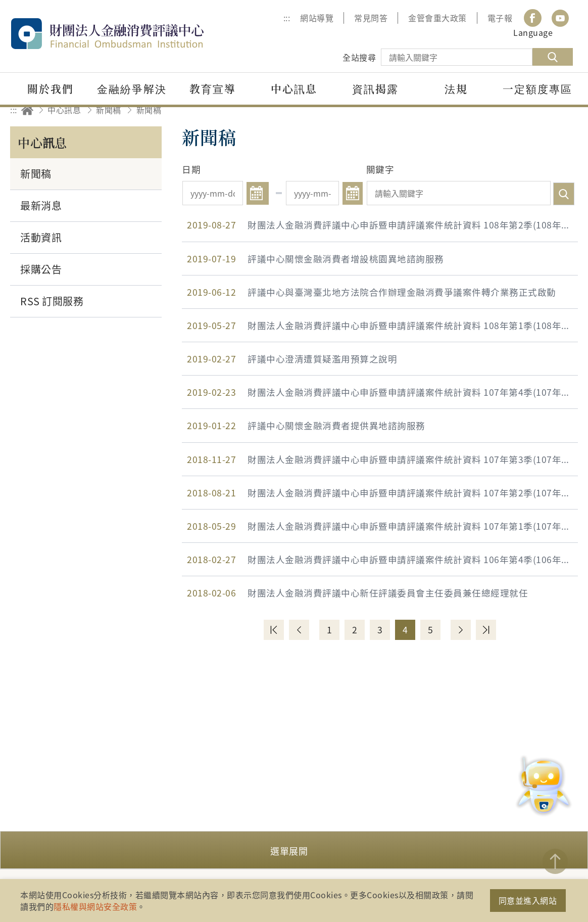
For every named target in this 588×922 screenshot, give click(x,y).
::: (287, 18)
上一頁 (299, 630)
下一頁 (461, 630)
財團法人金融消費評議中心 (129, 34)
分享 (483, 110)
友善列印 (510, 110)
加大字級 (539, 110)
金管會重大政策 (437, 18)
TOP (555, 861)
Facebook (532, 18)
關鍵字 (380, 169)
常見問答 (371, 18)
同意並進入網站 (528, 900)
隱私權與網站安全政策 (95, 906)
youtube (560, 18)
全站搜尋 (359, 57)
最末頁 (486, 630)
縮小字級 (567, 110)
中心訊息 (64, 110)
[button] (294, 850)
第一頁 (274, 630)
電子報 (500, 18)
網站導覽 (317, 18)
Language (533, 32)
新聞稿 (109, 110)
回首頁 (27, 110)
